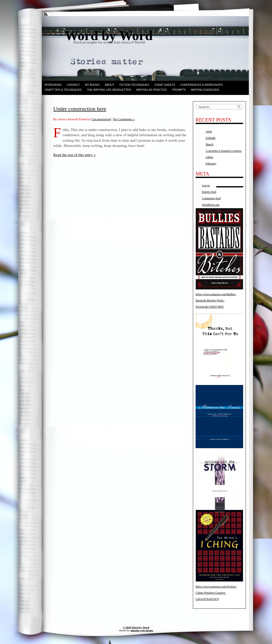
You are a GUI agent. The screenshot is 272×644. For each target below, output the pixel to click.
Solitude (211, 138)
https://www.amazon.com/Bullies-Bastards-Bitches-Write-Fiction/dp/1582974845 (216, 301)
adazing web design (142, 630)
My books (92, 85)
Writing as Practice (151, 90)
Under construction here (80, 109)
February (211, 164)
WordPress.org (211, 205)
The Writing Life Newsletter (109, 90)
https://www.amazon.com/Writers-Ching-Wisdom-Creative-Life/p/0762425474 (216, 593)
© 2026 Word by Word (136, 627)
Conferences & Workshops (201, 85)
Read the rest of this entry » (74, 155)
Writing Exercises (205, 90)
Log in (206, 185)
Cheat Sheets (165, 85)
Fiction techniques (134, 85)
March (209, 144)
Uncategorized (101, 119)
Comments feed (211, 198)
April (209, 131)
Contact (73, 85)
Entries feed (209, 192)
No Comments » (124, 119)
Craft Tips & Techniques (63, 90)
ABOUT (109, 85)
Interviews (53, 85)
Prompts (179, 90)
